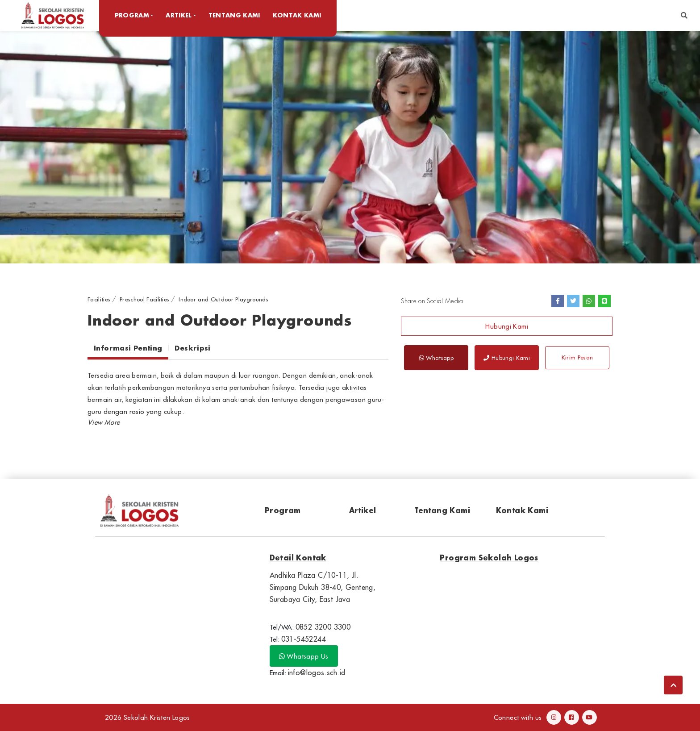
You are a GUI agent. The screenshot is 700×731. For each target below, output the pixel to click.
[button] (684, 15)
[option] (350, 147)
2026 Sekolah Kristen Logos (148, 717)
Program (283, 510)
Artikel (363, 510)
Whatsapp (436, 358)
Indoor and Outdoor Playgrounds (223, 299)
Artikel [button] (180, 15)
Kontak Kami (298, 15)
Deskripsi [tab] (192, 348)
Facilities (99, 299)
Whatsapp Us (304, 656)
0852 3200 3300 (323, 627)
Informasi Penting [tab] (128, 348)
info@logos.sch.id (317, 673)
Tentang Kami (235, 15)
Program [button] (133, 15)
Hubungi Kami (507, 326)
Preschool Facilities (145, 299)
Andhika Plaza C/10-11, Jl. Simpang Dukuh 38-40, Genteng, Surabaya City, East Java (323, 587)
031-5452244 (304, 639)
